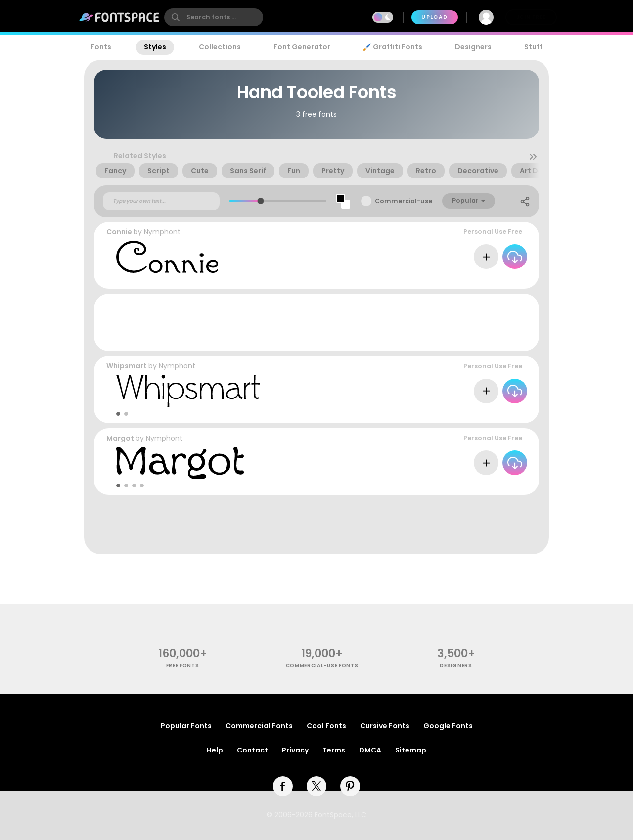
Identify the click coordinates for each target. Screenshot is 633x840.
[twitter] (316, 786)
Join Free (531, 17)
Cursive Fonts (385, 726)
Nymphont (162, 232)
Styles (155, 47)
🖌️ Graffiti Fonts (393, 47)
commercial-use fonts (322, 666)
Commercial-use (404, 201)
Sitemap (411, 750)
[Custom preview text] (161, 201)
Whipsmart (127, 366)
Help (215, 750)
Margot (120, 438)
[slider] (261, 201)
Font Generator (302, 47)
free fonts (183, 666)
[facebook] (283, 786)
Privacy (295, 750)
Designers (473, 47)
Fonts (101, 47)
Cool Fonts (326, 726)
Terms (334, 750)
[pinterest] (350, 786)
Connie (119, 232)
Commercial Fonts (259, 726)
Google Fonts (448, 726)
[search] (214, 17)
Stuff (533, 47)
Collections (220, 47)
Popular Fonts (186, 726)
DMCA (370, 750)
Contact (252, 750)
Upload (434, 17)
